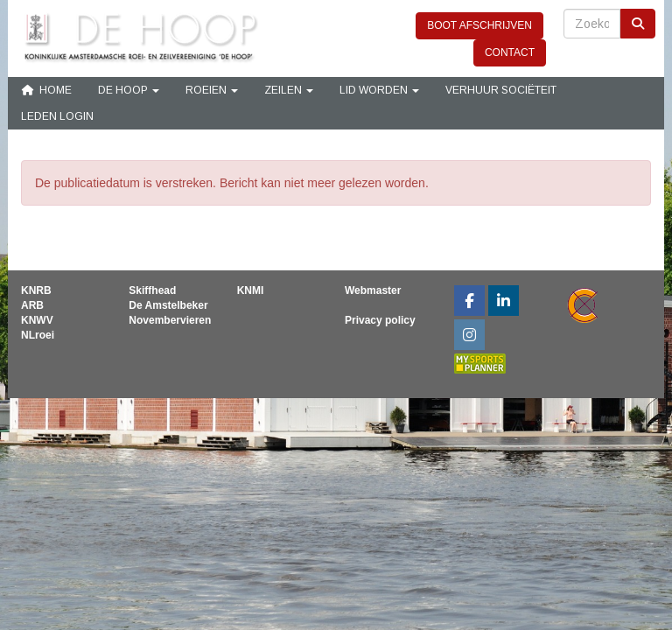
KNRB (36, 290)
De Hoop (129, 90)
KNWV (37, 320)
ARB (32, 305)
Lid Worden (379, 90)
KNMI (251, 290)
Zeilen (289, 90)
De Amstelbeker (168, 305)
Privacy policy (380, 320)
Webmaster (373, 290)
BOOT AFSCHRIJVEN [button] (479, 25)
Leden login (57, 116)
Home (46, 90)
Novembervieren (170, 320)
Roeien (212, 90)
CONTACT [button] (510, 52)
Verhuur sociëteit (501, 90)
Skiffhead (152, 290)
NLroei (38, 335)
